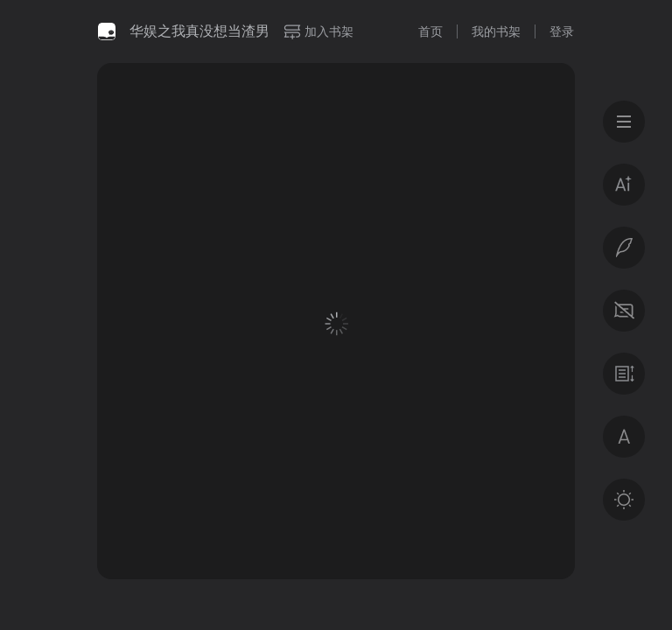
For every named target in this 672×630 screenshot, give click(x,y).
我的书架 (496, 31)
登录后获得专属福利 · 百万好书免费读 (336, 461)
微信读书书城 (107, 31)
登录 (562, 31)
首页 (430, 31)
